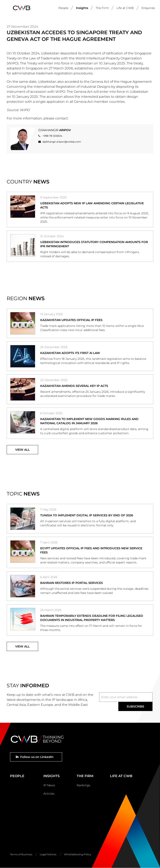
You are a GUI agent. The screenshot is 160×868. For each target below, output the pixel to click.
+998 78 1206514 (52, 136)
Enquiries (148, 8)
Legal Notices (48, 854)
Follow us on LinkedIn (37, 757)
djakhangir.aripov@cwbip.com (62, 142)
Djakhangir (55, 130)
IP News (49, 785)
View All (22, 450)
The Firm (102, 8)
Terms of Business (21, 854)
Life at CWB (125, 8)
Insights (82, 8)
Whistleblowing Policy (77, 854)
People (63, 8)
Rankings (83, 785)
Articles (49, 794)
